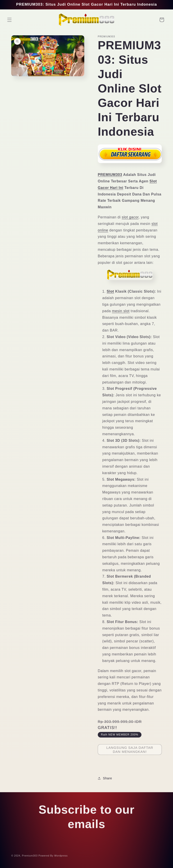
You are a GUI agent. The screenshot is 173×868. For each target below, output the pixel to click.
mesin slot (121, 311)
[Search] (152, 20)
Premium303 (30, 857)
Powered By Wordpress (53, 857)
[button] (9, 20)
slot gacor (130, 217)
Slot (110, 291)
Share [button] (105, 778)
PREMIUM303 (110, 175)
